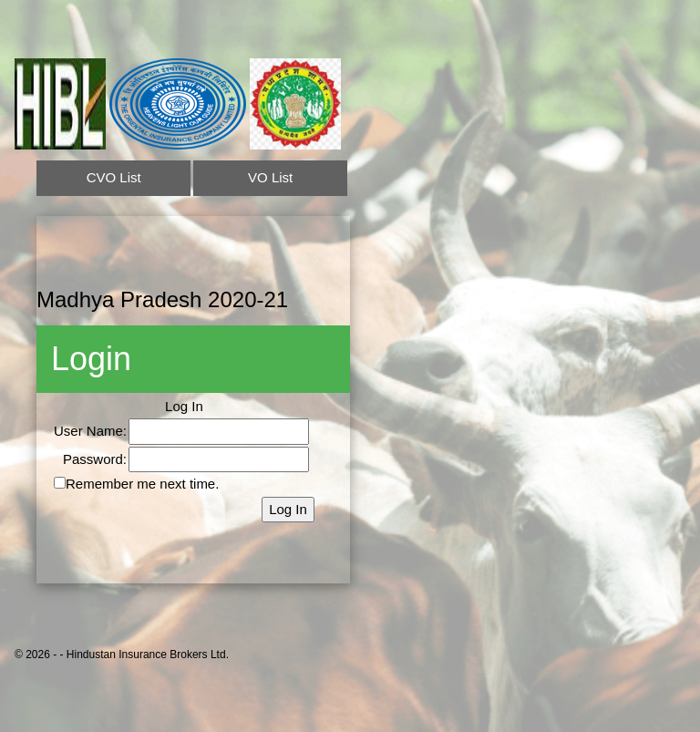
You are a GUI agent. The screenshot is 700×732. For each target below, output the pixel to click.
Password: (95, 459)
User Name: (90, 431)
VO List (270, 177)
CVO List (114, 177)
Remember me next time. (142, 484)
